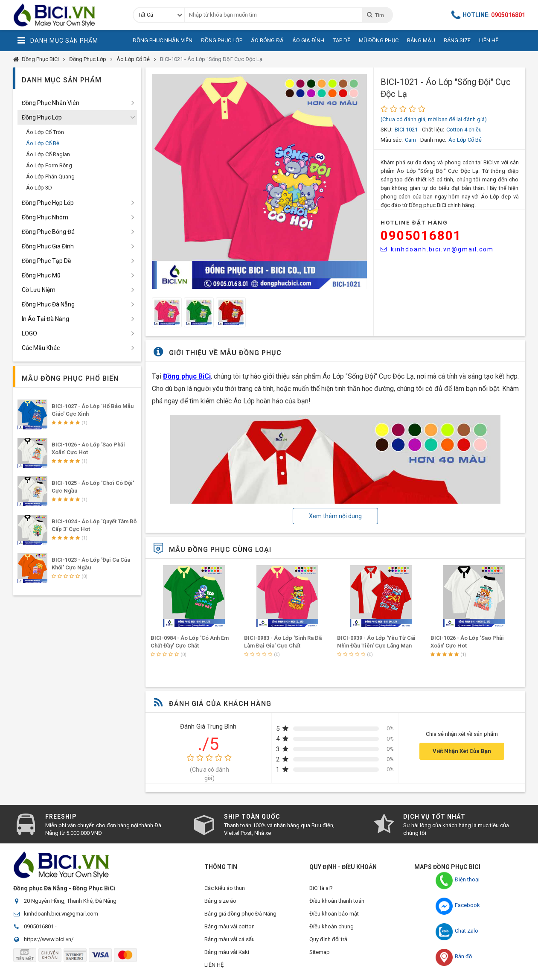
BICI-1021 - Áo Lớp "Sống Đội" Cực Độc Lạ (211, 59)
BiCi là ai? (321, 888)
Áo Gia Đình (308, 40)
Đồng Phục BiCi (40, 59)
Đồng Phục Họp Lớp (48, 203)
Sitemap (320, 952)
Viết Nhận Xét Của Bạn (462, 751)
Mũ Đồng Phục (379, 40)
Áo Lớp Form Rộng (49, 165)
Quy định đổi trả (328, 939)
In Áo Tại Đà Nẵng (45, 319)
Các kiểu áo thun (225, 888)
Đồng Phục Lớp (222, 40)
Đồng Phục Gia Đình (48, 246)
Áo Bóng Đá (267, 40)
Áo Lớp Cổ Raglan (48, 154)
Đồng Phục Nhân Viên (163, 40)
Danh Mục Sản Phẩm (58, 41)
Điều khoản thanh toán (337, 901)
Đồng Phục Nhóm (45, 217)
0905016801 (421, 235)
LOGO (29, 333)
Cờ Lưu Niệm (39, 290)
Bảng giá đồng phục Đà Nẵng (240, 914)
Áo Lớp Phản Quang (50, 176)
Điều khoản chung (332, 926)
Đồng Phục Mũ (41, 275)
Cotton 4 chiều (464, 130)
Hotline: (489, 15)
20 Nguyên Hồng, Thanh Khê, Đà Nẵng (70, 901)
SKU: (387, 130)
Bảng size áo (220, 901)
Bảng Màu (421, 40)
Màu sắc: (392, 140)
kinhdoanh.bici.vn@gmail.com (437, 249)
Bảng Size (457, 40)
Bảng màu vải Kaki (227, 952)
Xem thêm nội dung (335, 516)
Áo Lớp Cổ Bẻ (133, 59)
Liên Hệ (489, 40)
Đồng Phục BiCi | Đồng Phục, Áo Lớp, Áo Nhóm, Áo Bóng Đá (67, 15)
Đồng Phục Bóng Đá (48, 232)
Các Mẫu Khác (41, 348)
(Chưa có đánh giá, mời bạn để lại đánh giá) (434, 119)
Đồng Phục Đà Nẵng (48, 304)
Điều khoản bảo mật (334, 914)
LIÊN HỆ (214, 965)
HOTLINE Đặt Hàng (414, 223)
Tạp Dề (342, 40)
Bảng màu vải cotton (230, 926)
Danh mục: (433, 140)
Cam (410, 140)
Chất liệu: (433, 130)
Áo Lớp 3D (39, 188)
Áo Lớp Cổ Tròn (45, 132)
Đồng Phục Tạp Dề (46, 261)
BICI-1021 (406, 130)
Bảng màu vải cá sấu (230, 939)
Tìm (375, 15)
